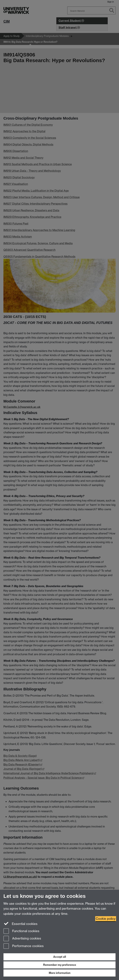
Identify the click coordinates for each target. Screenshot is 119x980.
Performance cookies (24, 946)
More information (60, 973)
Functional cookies (21, 931)
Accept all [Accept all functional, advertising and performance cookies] (60, 957)
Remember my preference (60, 965)
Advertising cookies (22, 939)
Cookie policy (106, 919)
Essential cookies (20, 924)
